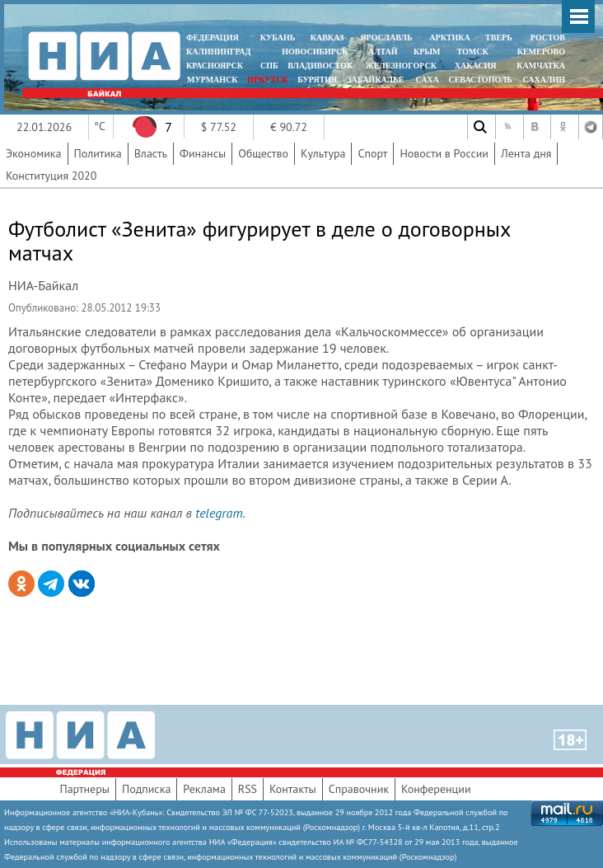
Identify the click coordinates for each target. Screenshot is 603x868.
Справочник (359, 789)
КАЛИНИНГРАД (218, 52)
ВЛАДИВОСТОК (320, 66)
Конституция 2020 (51, 176)
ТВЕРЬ (499, 38)
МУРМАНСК (213, 80)
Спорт (372, 153)
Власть (151, 153)
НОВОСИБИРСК (315, 52)
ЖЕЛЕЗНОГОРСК (401, 66)
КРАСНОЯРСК (215, 66)
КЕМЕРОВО (541, 52)
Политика (98, 153)
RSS (248, 789)
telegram (219, 513)
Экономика (34, 153)
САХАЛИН (544, 80)
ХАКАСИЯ (474, 66)
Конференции (436, 789)
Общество (263, 153)
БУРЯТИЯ (317, 80)
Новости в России (444, 153)
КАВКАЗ (327, 38)
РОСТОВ (548, 38)
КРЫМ (427, 52)
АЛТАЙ (383, 52)
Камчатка (540, 66)
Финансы (203, 153)
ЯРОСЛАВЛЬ (386, 38)
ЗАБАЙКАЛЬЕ (376, 80)
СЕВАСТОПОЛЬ (480, 80)
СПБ (269, 66)
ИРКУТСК (267, 80)
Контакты (293, 789)
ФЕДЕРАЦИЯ (213, 38)
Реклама (204, 789)
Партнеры (84, 789)
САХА (427, 80)
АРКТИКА (450, 38)
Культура (323, 153)
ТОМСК (475, 52)
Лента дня (526, 153)
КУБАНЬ (278, 38)
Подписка (146, 789)
